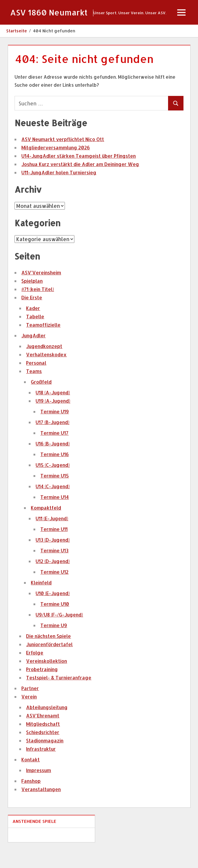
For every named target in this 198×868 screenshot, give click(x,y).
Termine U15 (55, 494)
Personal (36, 381)
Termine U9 (54, 644)
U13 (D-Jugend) (53, 558)
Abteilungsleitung (47, 726)
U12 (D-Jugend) (53, 580)
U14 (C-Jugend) (53, 505)
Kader (33, 327)
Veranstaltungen (41, 808)
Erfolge (35, 671)
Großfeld (41, 400)
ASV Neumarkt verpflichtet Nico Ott (63, 158)
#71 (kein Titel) (38, 307)
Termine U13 (54, 569)
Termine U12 (54, 590)
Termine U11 (54, 547)
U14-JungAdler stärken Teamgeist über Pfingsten (79, 174)
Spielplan (32, 299)
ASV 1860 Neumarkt (51, 12)
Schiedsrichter (43, 751)
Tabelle (35, 335)
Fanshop (31, 799)
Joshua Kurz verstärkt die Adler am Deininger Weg (80, 182)
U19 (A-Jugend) (53, 419)
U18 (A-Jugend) (53, 411)
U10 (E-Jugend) (53, 612)
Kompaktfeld (46, 526)
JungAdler (33, 354)
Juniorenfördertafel (49, 663)
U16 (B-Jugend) (53, 462)
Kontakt (31, 778)
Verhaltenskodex (46, 373)
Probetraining (42, 688)
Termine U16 (55, 473)
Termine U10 (55, 622)
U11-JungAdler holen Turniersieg (59, 191)
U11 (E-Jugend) (52, 537)
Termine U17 (54, 451)
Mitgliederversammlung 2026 (56, 166)
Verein (29, 715)
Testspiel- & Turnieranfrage (59, 696)
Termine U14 (55, 515)
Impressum (39, 789)
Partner (30, 707)
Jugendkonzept (44, 365)
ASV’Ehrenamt (43, 734)
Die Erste (32, 316)
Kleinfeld (41, 601)
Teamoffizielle (43, 343)
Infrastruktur (41, 767)
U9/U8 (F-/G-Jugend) (59, 633)
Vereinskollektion (47, 679)
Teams (34, 389)
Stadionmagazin (45, 759)
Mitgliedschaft (43, 742)
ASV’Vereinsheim (41, 291)
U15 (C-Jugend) (53, 483)
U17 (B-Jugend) (52, 441)
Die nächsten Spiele (48, 654)
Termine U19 (55, 430)
